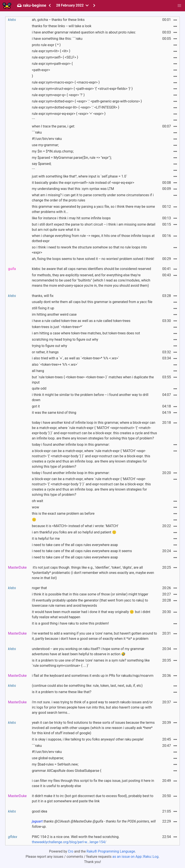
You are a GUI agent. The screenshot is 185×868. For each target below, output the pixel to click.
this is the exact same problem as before (63, 514)
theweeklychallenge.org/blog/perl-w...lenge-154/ (69, 842)
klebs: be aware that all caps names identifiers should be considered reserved (92, 269)
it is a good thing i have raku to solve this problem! (70, 623)
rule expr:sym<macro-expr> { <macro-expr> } (66, 82)
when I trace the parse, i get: (53, 126)
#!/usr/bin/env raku (47, 139)
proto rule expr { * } (46, 45)
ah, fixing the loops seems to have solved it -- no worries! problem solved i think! (93, 259)
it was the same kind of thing (54, 413)
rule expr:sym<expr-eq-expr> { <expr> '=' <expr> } (69, 114)
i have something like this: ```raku (57, 39)
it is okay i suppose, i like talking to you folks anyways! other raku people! (88, 739)
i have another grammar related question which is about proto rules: (84, 32)
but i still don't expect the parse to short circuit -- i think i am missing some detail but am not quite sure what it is (94, 227)
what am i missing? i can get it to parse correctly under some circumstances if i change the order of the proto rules (93, 198)
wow (36, 507)
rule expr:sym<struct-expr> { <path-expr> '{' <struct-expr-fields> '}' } (82, 89)
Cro (71, 851)
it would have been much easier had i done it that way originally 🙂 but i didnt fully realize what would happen (91, 614)
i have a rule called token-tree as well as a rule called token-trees (81, 321)
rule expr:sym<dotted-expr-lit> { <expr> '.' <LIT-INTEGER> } (76, 107)
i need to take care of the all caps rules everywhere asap (75, 545)
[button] (179, 6)
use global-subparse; (48, 758)
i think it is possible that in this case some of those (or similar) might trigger (90, 594)
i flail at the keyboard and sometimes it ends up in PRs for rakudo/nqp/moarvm (93, 676)
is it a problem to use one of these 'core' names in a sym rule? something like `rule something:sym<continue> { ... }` (91, 663)
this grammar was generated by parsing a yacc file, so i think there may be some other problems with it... (93, 209)
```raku (37, 132)
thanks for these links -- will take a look (62, 26)
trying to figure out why (50, 346)
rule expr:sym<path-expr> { (52, 64)
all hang (38, 371)
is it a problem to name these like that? (62, 692)
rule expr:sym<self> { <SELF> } (55, 57)
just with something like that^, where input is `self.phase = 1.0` (80, 176)
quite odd (39, 388)
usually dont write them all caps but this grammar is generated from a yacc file (92, 302)
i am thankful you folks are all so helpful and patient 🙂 (74, 532)
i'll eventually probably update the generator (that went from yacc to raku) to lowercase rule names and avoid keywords (90, 603)
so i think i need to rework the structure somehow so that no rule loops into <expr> (89, 250)
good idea (40, 811)
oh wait (38, 501)
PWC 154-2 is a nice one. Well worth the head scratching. (76, 839)
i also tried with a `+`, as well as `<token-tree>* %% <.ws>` (76, 358)
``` (34, 120)
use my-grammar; (45, 145)
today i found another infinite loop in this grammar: (71, 445)
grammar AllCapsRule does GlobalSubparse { (67, 771)
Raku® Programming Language (111, 851)
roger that (39, 588)
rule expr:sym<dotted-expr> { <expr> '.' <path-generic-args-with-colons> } (87, 101)
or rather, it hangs (45, 352)
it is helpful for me (46, 539)
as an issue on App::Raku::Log (135, 857)
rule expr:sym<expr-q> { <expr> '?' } (58, 95)
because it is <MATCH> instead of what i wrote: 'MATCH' (75, 526)
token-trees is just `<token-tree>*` (57, 327)
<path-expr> (41, 70)
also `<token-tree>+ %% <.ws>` (55, 364)
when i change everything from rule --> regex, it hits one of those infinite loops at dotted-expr (93, 238)
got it (36, 406)
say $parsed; (42, 164)
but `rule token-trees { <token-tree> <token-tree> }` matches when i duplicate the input (93, 380)
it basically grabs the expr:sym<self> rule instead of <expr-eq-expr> (83, 183)
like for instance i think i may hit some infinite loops (71, 218)
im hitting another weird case (54, 314)
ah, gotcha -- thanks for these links (58, 20)
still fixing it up (43, 308)
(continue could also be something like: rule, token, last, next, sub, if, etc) (87, 686)
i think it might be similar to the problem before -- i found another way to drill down (90, 397)
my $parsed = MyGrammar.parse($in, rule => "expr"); (72, 158)
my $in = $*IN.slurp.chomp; (53, 151)
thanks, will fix (43, 296)
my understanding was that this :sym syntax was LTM (73, 189)
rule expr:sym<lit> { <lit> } (51, 51)
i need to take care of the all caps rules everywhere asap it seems (82, 551)
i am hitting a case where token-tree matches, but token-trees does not (86, 333)
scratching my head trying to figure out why (65, 339)
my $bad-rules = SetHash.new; (55, 764)
